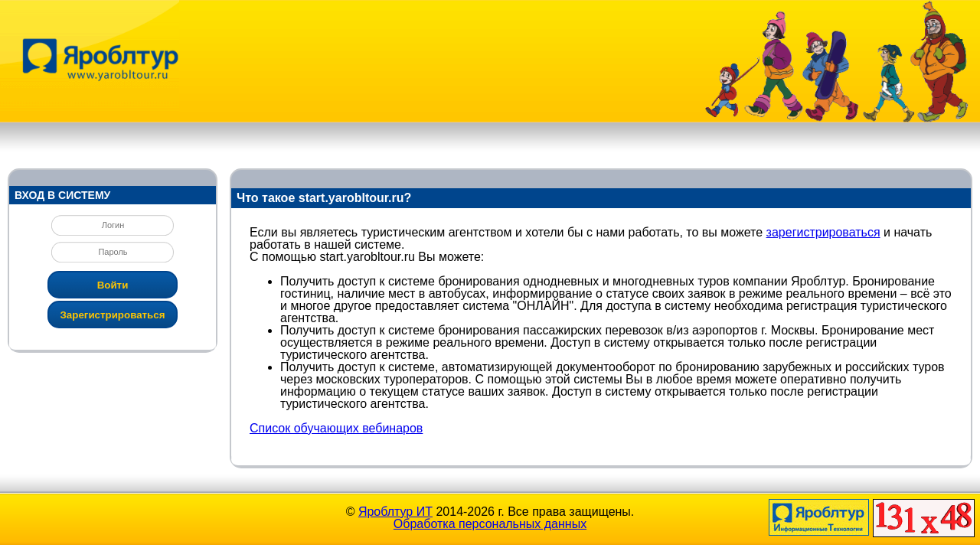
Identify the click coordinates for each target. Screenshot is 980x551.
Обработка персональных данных (490, 524)
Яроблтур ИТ (395, 512)
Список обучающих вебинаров (336, 428)
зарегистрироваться (823, 232)
